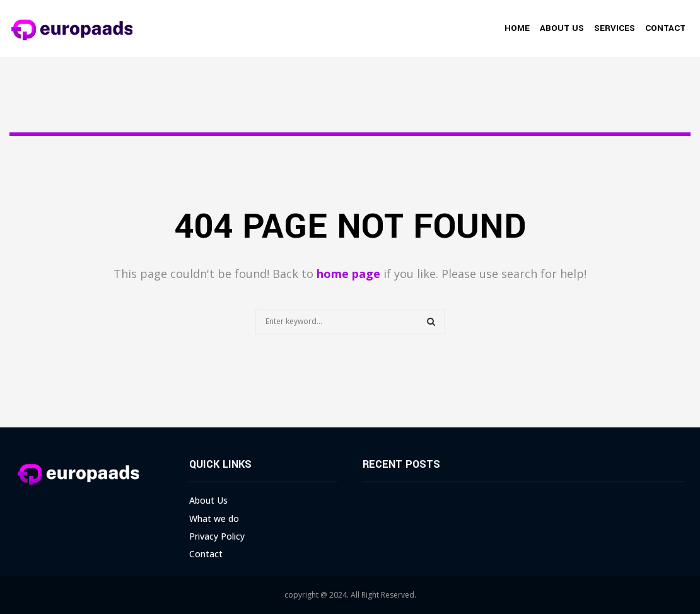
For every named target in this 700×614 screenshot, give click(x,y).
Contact (665, 28)
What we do (214, 518)
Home (517, 28)
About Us (562, 28)
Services (615, 28)
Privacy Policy (217, 536)
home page (348, 274)
